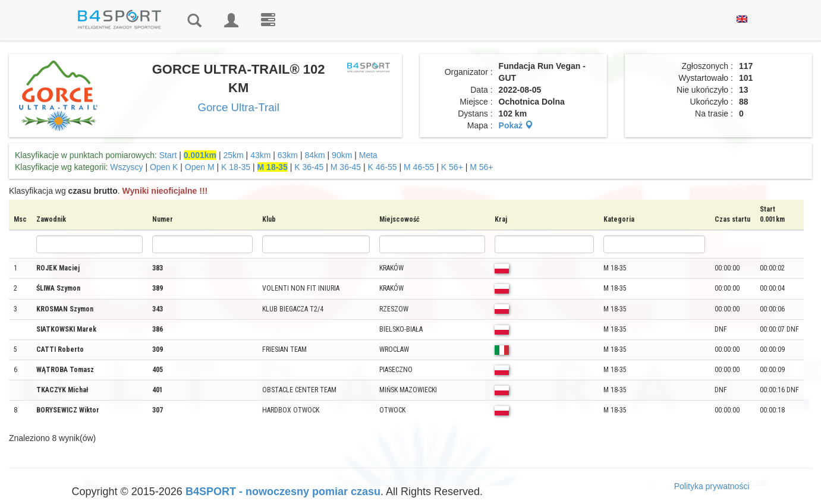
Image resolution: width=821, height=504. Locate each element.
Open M (200, 167)
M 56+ (481, 167)
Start (168, 155)
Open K (164, 167)
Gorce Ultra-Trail (238, 107)
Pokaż (516, 125)
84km (314, 155)
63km (288, 155)
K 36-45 (309, 167)
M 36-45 (346, 167)
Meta (368, 155)
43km (260, 155)
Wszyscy (126, 167)
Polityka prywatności (712, 486)
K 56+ (452, 167)
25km (233, 155)
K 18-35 (236, 167)
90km (342, 155)
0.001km (200, 155)
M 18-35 (273, 167)
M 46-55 (419, 167)
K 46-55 (383, 167)
